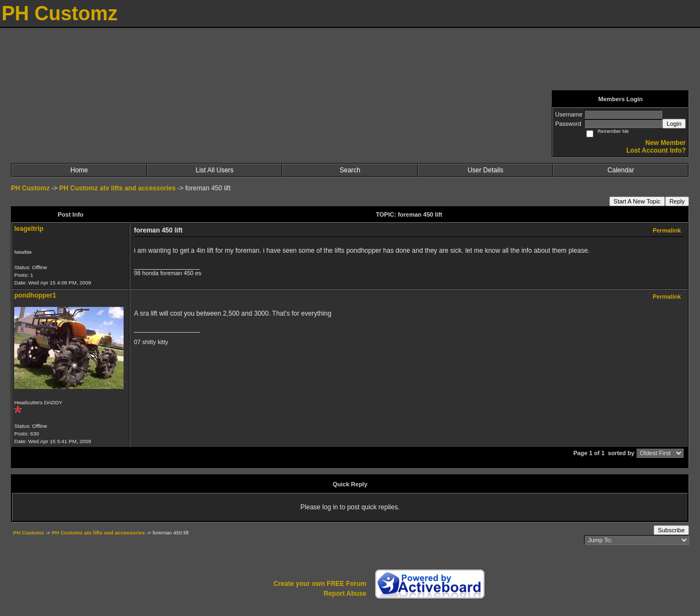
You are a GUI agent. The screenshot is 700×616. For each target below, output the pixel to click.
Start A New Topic (637, 201)
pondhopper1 (35, 295)
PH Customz (31, 188)
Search (350, 170)
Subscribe (671, 530)
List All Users (215, 170)
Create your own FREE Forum (320, 584)
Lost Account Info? (656, 150)
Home (79, 170)
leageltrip (29, 229)
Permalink (667, 230)
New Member (666, 143)
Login (674, 124)
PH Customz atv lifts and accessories (117, 188)
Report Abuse (345, 594)
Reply (677, 201)
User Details (485, 170)
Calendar (621, 170)
